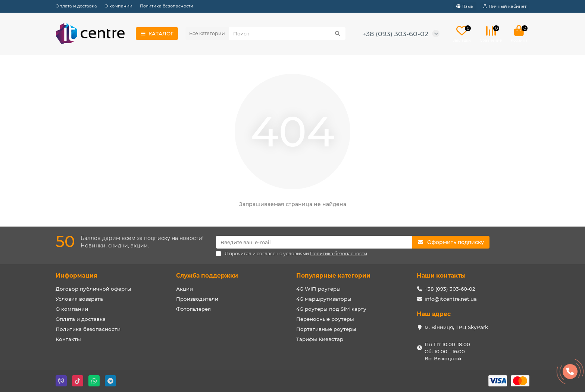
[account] (505, 6)
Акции (184, 289)
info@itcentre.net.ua (451, 299)
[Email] (314, 242)
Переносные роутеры (325, 319)
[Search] (287, 34)
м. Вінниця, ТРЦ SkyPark (456, 327)
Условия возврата (79, 299)
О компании (118, 6)
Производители (197, 299)
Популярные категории (333, 276)
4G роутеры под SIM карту (331, 309)
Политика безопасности (167, 6)
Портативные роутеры (326, 329)
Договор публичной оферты (93, 289)
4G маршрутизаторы (324, 299)
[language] (465, 6)
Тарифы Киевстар (320, 339)
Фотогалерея (193, 309)
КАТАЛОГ (157, 34)
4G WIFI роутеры (318, 289)
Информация (76, 276)
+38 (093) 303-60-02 (395, 34)
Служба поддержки (207, 276)
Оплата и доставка (76, 6)
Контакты (68, 339)
